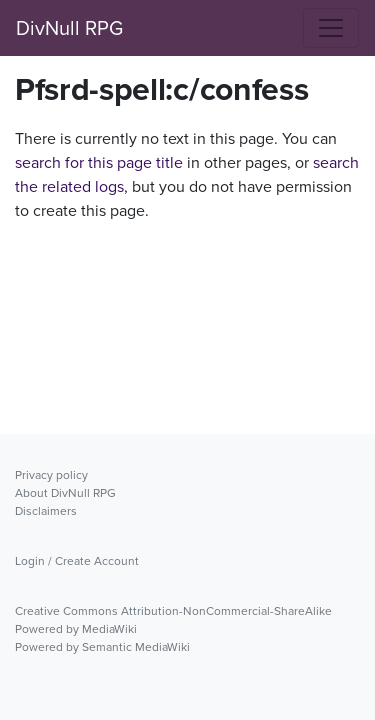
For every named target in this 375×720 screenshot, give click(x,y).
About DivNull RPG (65, 493)
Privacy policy (51, 475)
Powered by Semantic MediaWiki (102, 647)
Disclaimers (46, 511)
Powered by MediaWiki (76, 629)
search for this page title (99, 162)
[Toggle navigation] (331, 28)
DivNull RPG (69, 28)
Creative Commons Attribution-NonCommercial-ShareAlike (173, 611)
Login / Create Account (77, 561)
